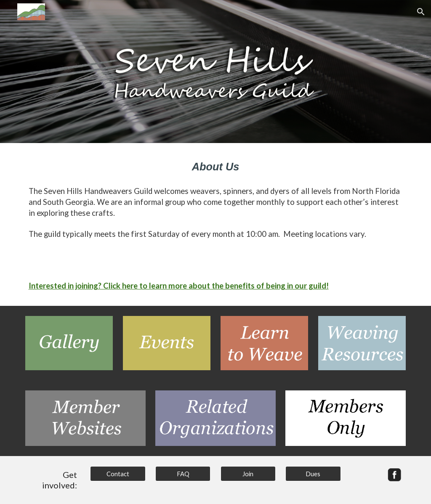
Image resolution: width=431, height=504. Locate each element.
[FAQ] (183, 474)
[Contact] (118, 474)
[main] (216, 167)
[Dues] (313, 474)
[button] (421, 12)
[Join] (248, 474)
